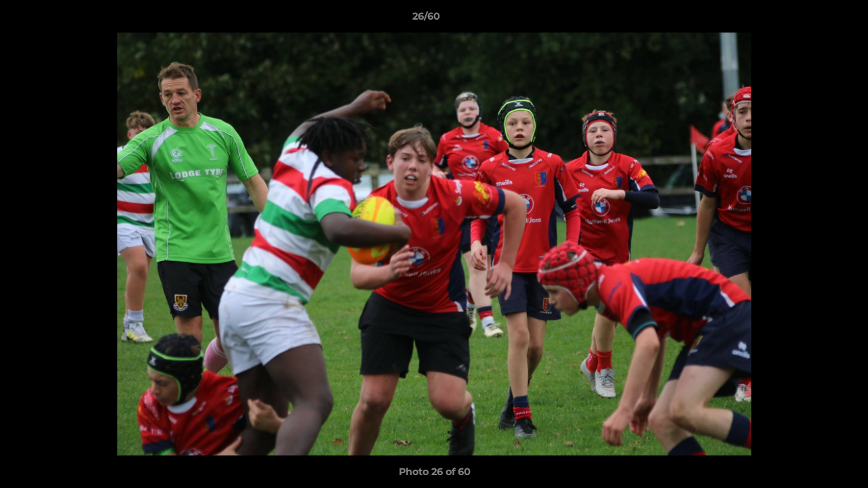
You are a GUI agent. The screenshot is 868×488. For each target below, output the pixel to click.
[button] (811, 20)
